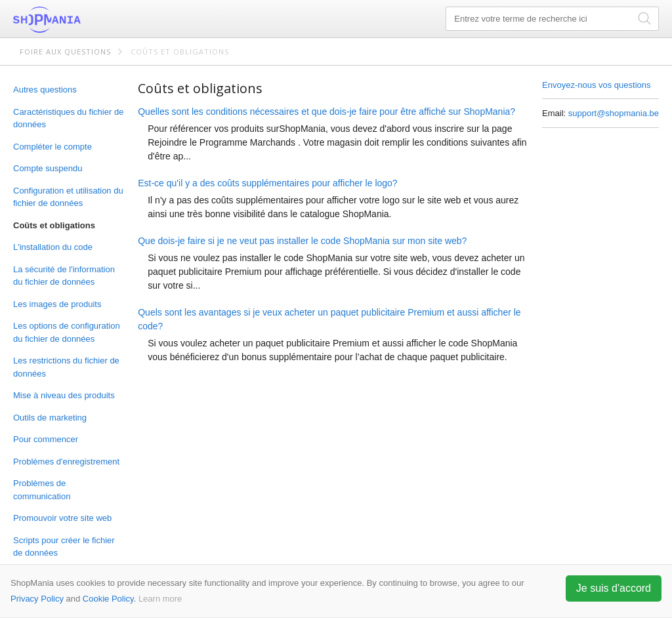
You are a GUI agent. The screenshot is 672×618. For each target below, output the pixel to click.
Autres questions (45, 90)
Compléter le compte (52, 147)
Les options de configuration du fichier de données (67, 332)
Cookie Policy (108, 599)
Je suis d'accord (614, 588)
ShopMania (79, 20)
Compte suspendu (48, 168)
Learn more (160, 599)
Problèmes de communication (42, 490)
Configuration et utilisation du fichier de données (68, 197)
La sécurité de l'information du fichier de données (64, 276)
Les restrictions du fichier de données (66, 367)
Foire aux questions (65, 51)
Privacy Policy (37, 599)
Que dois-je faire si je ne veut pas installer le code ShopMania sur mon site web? (302, 241)
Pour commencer (46, 439)
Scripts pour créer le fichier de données (64, 547)
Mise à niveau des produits (64, 395)
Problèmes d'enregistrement (66, 462)
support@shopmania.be (614, 113)
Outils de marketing (50, 418)
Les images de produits (57, 304)
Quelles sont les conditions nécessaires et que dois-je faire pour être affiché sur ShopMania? (326, 112)
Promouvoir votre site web (62, 518)
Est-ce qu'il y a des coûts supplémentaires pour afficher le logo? (267, 183)
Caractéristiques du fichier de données (68, 118)
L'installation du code (53, 247)
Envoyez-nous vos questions (596, 85)
